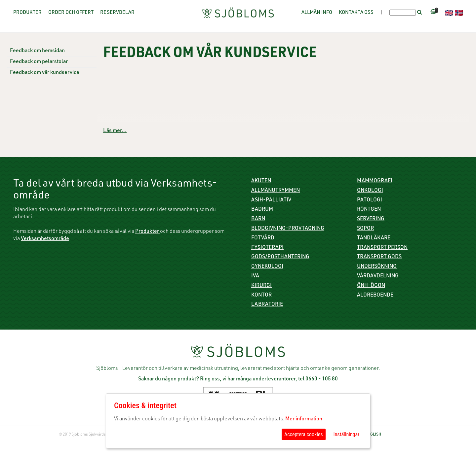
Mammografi (375, 181)
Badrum (262, 210)
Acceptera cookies (304, 434)
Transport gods (379, 257)
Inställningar (346, 434)
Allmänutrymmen (276, 191)
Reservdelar (117, 13)
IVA (255, 276)
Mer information (304, 419)
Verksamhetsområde (45, 239)
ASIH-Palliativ (271, 200)
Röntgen (369, 210)
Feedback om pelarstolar (39, 62)
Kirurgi (261, 286)
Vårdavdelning (378, 276)
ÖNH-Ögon (371, 286)
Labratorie (267, 305)
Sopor (365, 229)
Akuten (261, 181)
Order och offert (71, 13)
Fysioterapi (267, 248)
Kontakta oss (356, 13)
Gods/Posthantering (280, 257)
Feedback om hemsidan (37, 51)
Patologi (370, 200)
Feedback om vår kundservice (45, 73)
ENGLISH (373, 435)
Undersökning (377, 267)
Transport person (382, 248)
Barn (258, 219)
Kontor (261, 296)
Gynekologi (267, 267)
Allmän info (317, 13)
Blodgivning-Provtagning (288, 229)
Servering (371, 219)
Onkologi (370, 191)
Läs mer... (115, 131)
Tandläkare (374, 238)
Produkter (27, 13)
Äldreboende (375, 296)
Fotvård (263, 238)
